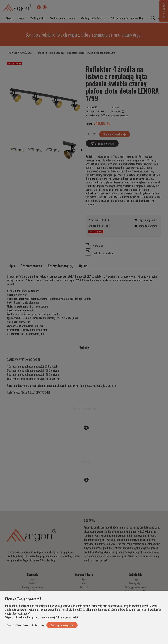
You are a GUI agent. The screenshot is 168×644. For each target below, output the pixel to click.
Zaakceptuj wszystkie (62, 625)
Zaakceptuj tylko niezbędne (18, 625)
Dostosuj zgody (38, 625)
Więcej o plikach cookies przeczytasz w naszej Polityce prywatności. (42, 617)
